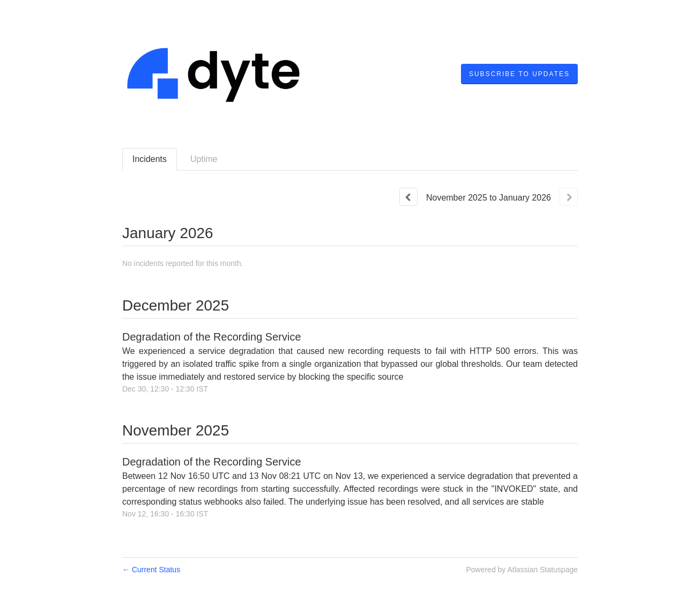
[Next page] (569, 197)
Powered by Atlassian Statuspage (522, 570)
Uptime (204, 159)
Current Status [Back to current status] (151, 570)
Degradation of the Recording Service (212, 337)
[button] (519, 74)
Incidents (150, 159)
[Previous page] (408, 197)
